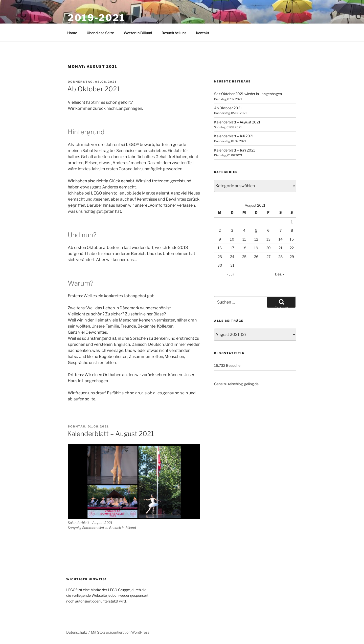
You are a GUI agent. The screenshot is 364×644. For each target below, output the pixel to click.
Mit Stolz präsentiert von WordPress (120, 632)
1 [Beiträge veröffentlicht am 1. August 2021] (292, 222)
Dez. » (280, 274)
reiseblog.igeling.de (243, 384)
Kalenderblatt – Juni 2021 (235, 150)
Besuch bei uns (174, 33)
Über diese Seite (100, 33)
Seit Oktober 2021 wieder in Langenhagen (248, 94)
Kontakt (203, 33)
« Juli (230, 274)
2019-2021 (96, 18)
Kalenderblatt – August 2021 (111, 434)
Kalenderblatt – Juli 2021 (234, 136)
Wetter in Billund (138, 33)
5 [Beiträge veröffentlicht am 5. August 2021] (256, 230)
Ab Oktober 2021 (94, 89)
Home (72, 33)
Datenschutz (77, 632)
